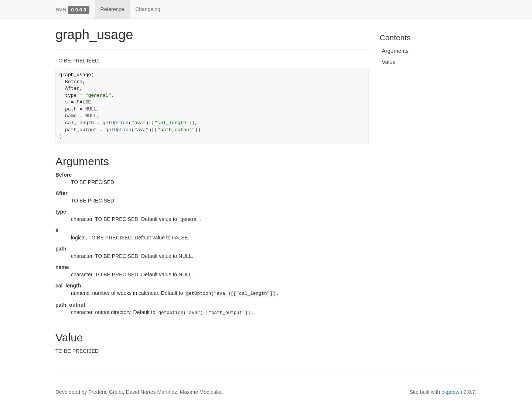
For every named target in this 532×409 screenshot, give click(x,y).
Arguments (395, 51)
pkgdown (452, 392)
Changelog (148, 9)
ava (61, 9)
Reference (112, 9)
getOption (116, 123)
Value (389, 62)
